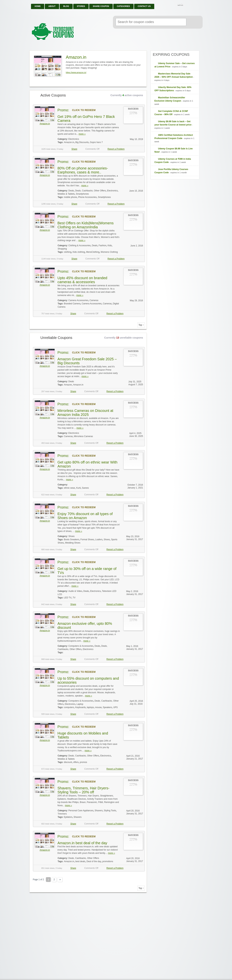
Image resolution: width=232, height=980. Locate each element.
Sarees (85, 488)
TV (74, 598)
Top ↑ (141, 325)
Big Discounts (82, 142)
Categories (123, 6)
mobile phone (70, 197)
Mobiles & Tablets (66, 194)
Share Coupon (101, 6)
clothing (68, 252)
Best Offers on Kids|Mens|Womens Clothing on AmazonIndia (86, 225)
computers (69, 707)
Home (38, 6)
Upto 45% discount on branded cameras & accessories (82, 280)
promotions (108, 861)
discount (68, 762)
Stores (81, 6)
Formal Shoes (87, 540)
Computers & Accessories (81, 646)
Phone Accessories (87, 197)
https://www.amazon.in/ (76, 72)
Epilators (68, 817)
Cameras (94, 300)
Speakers (107, 707)
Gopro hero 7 (96, 142)
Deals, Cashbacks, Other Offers (91, 191)
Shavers (99, 811)
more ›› (82, 134)
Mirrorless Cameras (83, 436)
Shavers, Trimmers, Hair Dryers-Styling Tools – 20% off (83, 790)
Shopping (62, 249)
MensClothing (93, 252)
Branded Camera (72, 304)
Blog (66, 6)
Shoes (71, 536)
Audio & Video (75, 591)
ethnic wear (69, 488)
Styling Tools (110, 811)
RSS (188, 5)
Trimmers (62, 814)
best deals (80, 861)
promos (83, 762)
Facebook (193, 5)
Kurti (79, 488)
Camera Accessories (78, 300)
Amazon (68, 385)
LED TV (68, 598)
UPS (116, 707)
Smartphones (82, 194)
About (52, 6)
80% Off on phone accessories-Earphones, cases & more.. (83, 170)
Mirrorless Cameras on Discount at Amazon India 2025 (85, 413)
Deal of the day (94, 861)
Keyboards (80, 707)
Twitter (198, 5)
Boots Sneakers (72, 540)
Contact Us (144, 6)
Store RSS (142, 54)
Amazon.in (45, 124)
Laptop (80, 704)
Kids (110, 245)
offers (76, 762)
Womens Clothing (109, 252)
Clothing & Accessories (79, 245)
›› (60, 880)
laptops (90, 707)
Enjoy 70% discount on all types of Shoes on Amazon (85, 516)
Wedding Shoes (73, 543)
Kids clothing (79, 252)
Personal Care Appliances (81, 811)
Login (180, 4)
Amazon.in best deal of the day (82, 843)
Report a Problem (116, 149)
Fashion (102, 245)
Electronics (74, 139)
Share (74, 149)
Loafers (99, 540)
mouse (98, 707)
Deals (71, 191)
